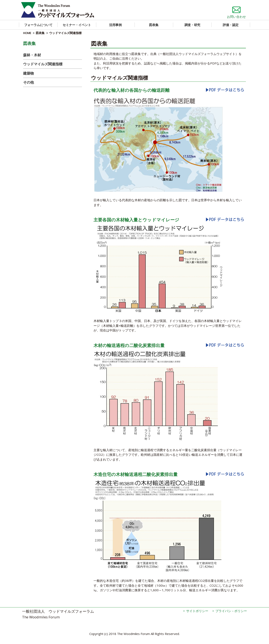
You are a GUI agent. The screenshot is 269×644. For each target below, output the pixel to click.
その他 (28, 82)
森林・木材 (32, 55)
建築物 (28, 73)
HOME (27, 33)
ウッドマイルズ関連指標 (43, 64)
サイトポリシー (197, 611)
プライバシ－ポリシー (231, 611)
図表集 (40, 33)
